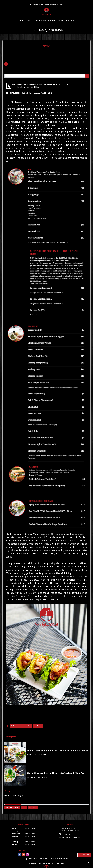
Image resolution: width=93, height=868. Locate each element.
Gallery (52, 21)
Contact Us (70, 21)
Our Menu (41, 21)
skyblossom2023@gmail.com (71, 837)
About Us (30, 21)
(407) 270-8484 (84, 855)
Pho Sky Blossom (15, 102)
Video (60, 21)
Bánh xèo (11, 534)
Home (20, 21)
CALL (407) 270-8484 (47, 30)
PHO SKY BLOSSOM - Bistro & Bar (19, 93)
